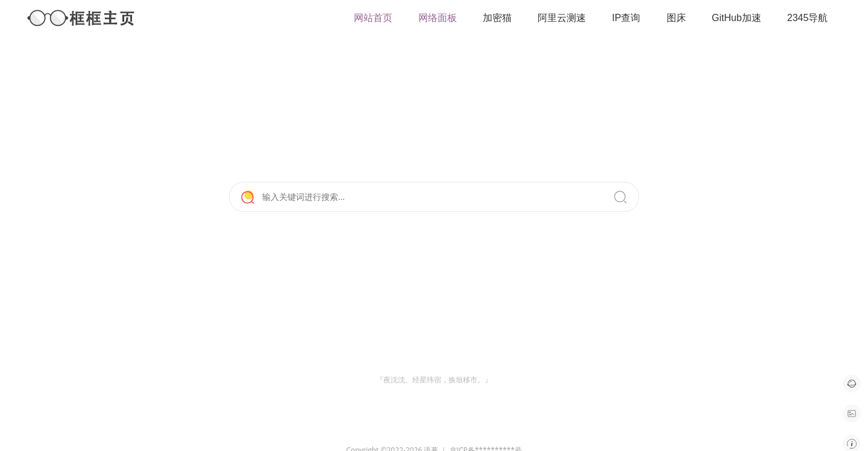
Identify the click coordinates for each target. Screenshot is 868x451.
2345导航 (808, 18)
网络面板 (438, 18)
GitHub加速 (737, 18)
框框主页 (81, 18)
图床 (676, 18)
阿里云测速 (562, 18)
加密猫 (497, 18)
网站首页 (373, 18)
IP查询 (626, 18)
